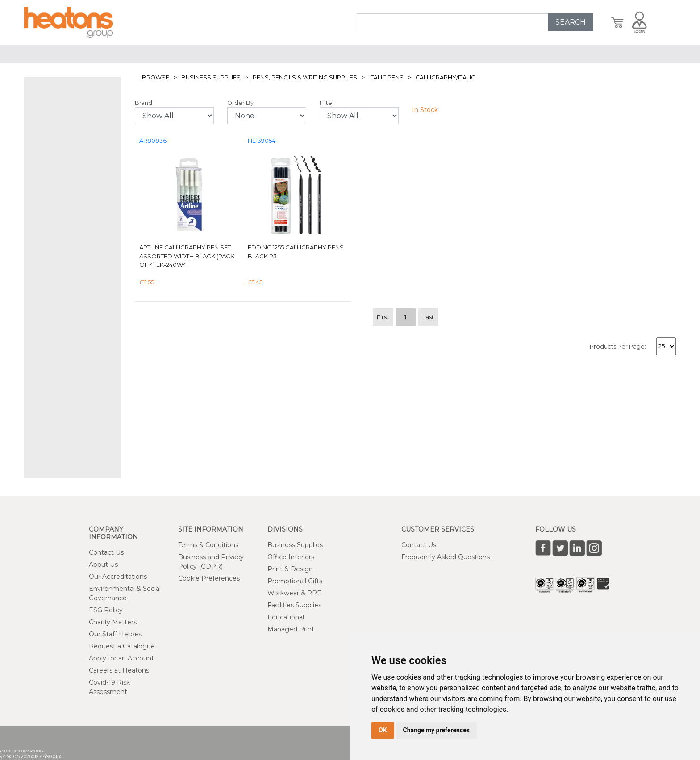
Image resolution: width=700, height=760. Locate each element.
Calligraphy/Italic (445, 77)
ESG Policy (106, 610)
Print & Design (290, 569)
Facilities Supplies (294, 605)
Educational (286, 617)
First (383, 317)
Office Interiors (291, 557)
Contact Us (106, 552)
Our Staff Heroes (115, 634)
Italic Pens (386, 77)
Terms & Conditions (208, 545)
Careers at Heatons (119, 670)
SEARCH (571, 22)
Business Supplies (211, 77)
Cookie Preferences (209, 578)
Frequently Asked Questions (446, 557)
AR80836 (153, 141)
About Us (103, 565)
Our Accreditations (118, 577)
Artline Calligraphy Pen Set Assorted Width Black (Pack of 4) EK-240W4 (187, 256)
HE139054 (262, 141)
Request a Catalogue (122, 646)
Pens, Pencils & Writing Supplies (305, 77)
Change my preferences (436, 730)
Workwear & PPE (294, 593)
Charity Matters (113, 622)
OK (383, 730)
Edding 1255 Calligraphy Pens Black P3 (296, 252)
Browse (156, 77)
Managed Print (291, 629)
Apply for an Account (121, 658)
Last (428, 317)
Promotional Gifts (295, 581)
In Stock (425, 110)
